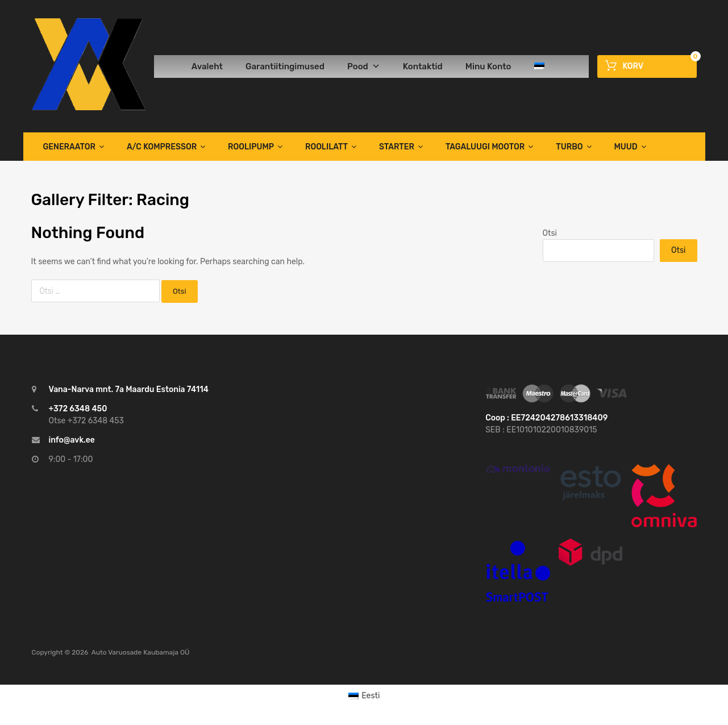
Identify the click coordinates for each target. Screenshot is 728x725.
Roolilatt (331, 147)
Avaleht (207, 66)
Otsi (550, 233)
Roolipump (255, 147)
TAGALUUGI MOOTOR (489, 147)
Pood (364, 66)
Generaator (74, 147)
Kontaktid (423, 66)
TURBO (573, 147)
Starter (401, 147)
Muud (630, 147)
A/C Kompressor (166, 147)
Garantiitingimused (285, 66)
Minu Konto (488, 66)
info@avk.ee (72, 440)
